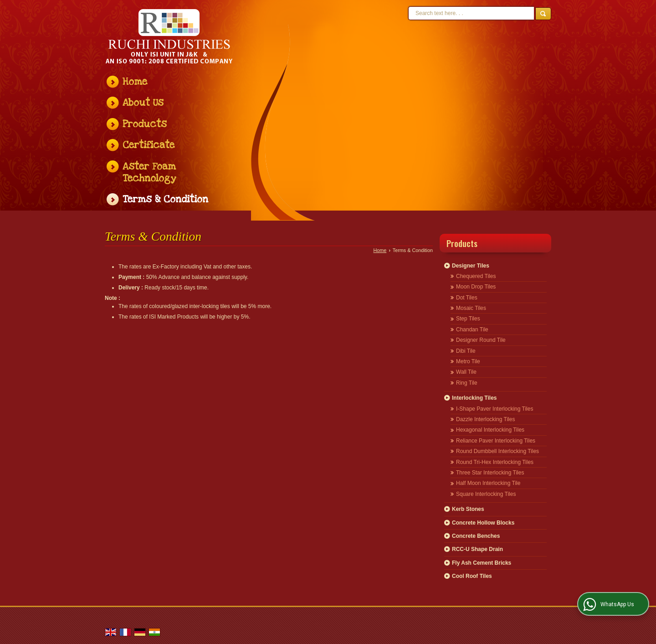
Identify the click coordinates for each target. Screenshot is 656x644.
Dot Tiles (467, 298)
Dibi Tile (466, 351)
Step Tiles (468, 319)
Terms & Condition (165, 199)
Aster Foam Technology (149, 173)
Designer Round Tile (481, 340)
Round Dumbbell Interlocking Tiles (497, 451)
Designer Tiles (471, 266)
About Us (143, 103)
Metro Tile (468, 361)
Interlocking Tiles (474, 398)
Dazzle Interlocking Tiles (485, 419)
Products (145, 124)
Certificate (149, 145)
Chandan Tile (472, 330)
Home (135, 82)
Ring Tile (467, 383)
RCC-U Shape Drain (477, 549)
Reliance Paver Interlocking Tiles (496, 441)
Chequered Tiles (476, 276)
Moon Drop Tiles (476, 287)
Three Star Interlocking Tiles (490, 473)
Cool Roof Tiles (472, 576)
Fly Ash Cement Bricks (482, 563)
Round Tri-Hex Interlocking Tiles (495, 462)
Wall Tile (466, 372)
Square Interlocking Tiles (486, 494)
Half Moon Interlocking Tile (488, 483)
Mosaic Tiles (471, 308)
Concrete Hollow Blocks (483, 523)
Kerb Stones (468, 509)
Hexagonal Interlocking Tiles (490, 430)
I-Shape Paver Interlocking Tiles (495, 409)
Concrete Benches (476, 536)
